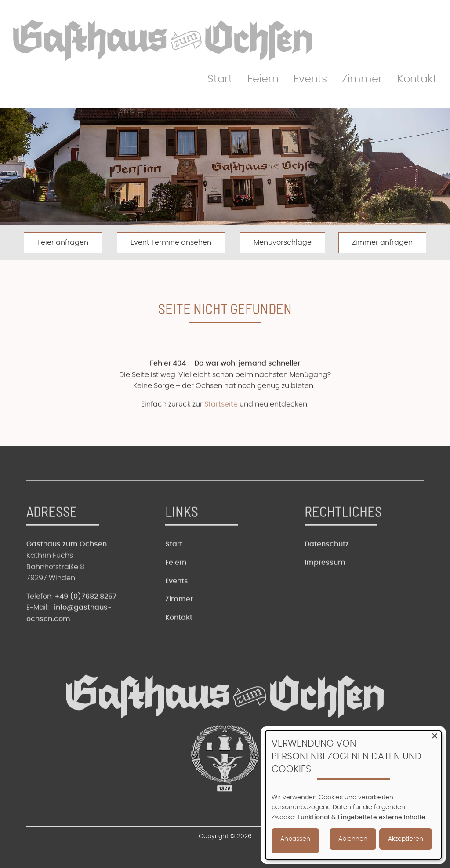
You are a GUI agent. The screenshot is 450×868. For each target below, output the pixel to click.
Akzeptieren (406, 839)
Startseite (222, 423)
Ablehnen (353, 839)
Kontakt (417, 79)
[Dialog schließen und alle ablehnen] (435, 736)
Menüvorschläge (283, 242)
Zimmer (362, 79)
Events (310, 79)
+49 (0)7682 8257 (85, 615)
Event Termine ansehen (171, 242)
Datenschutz (327, 563)
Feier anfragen (63, 242)
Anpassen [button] (295, 839)
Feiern (263, 79)
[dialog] (353, 795)
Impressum (325, 581)
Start (220, 79)
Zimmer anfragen (382, 242)
